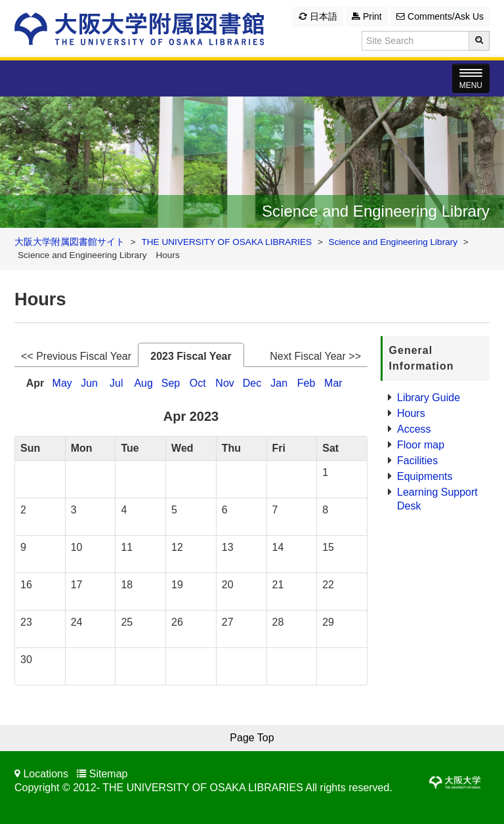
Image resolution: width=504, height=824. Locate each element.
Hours (411, 413)
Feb (306, 383)
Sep (171, 383)
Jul (116, 383)
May (62, 383)
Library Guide (429, 398)
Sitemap (109, 774)
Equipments (425, 476)
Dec (252, 383)
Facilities (417, 461)
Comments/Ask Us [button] (440, 16)
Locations (46, 774)
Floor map (421, 445)
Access (414, 429)
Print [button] (367, 16)
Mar (333, 383)
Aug (143, 383)
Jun (89, 383)
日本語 (318, 16)
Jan (279, 383)
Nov (224, 383)
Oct (198, 383)
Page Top (252, 738)
